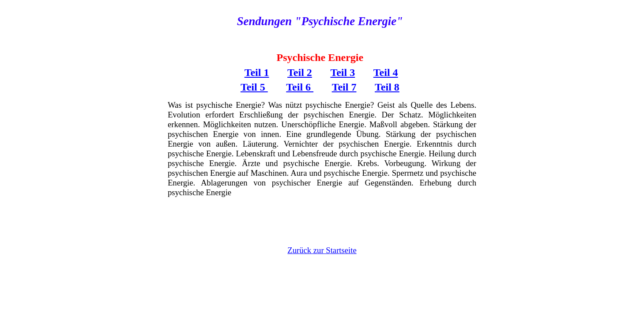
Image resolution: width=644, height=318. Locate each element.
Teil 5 (254, 87)
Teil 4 (386, 72)
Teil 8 (387, 87)
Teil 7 (344, 87)
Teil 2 (300, 72)
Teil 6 (300, 87)
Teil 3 (343, 72)
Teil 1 (257, 72)
